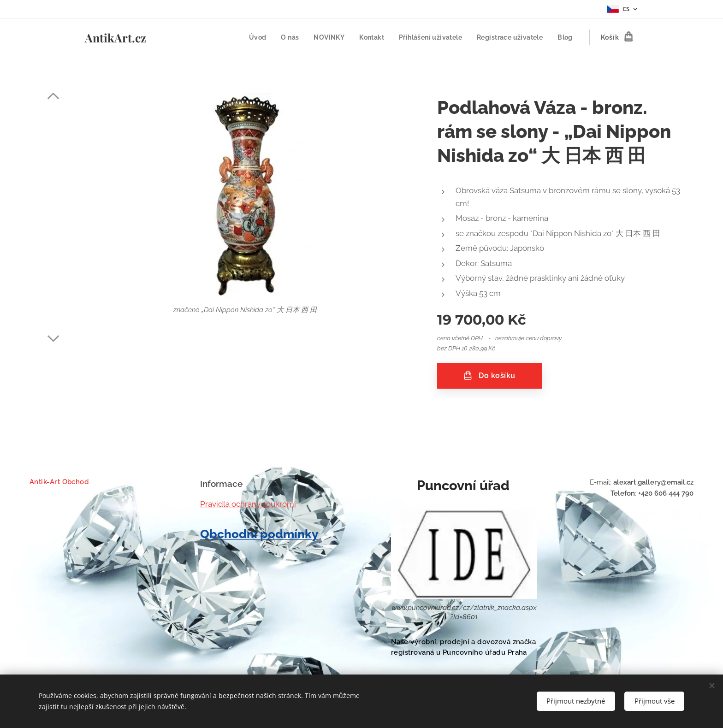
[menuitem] (251, 37)
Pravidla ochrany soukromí (248, 503)
